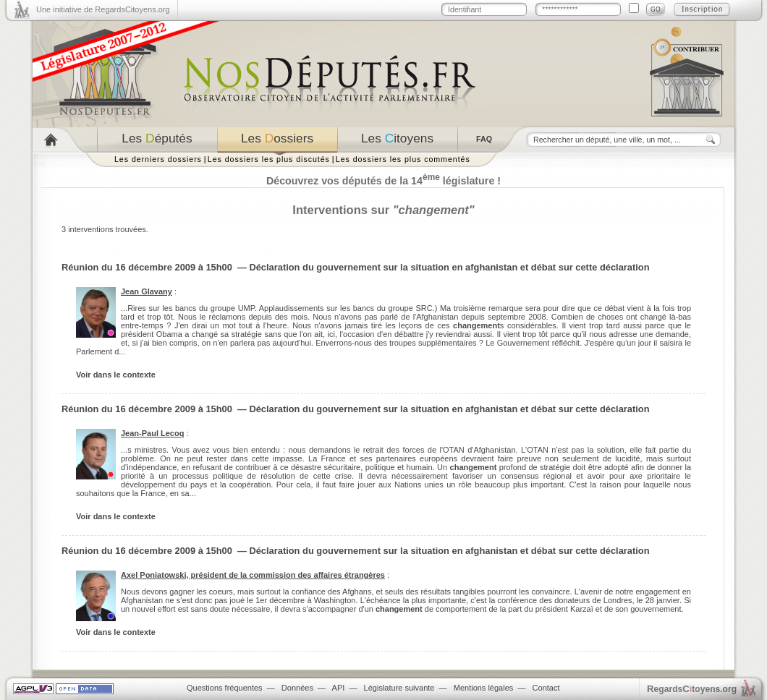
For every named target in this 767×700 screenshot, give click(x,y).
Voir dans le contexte (116, 375)
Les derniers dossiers (158, 159)
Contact (546, 688)
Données (297, 688)
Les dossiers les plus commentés (403, 159)
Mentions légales (484, 688)
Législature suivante (399, 688)
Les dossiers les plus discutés (269, 159)
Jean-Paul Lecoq (152, 433)
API (339, 688)
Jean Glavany (147, 291)
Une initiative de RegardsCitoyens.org (103, 9)
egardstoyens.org (692, 689)
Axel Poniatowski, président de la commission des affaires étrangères (253, 575)
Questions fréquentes (225, 688)
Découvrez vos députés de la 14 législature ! (383, 181)
